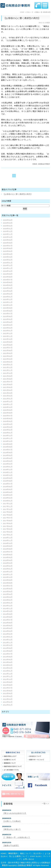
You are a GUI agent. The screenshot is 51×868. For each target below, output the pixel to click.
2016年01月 (8, 569)
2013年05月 (8, 660)
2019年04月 (8, 458)
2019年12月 (8, 436)
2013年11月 (8, 643)
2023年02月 (8, 328)
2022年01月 (8, 365)
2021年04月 (8, 390)
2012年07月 (8, 688)
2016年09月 (8, 546)
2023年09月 (8, 308)
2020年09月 (8, 410)
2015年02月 (8, 600)
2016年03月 (8, 563)
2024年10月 (8, 271)
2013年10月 (8, 645)
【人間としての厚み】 (12, 821)
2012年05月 (8, 693)
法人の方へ (38, 853)
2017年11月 (8, 506)
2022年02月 (8, 362)
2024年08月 (8, 277)
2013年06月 (8, 657)
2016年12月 (8, 538)
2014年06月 (8, 623)
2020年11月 (8, 404)
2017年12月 (8, 504)
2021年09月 (8, 376)
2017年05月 (8, 523)
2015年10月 (8, 577)
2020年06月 (8, 419)
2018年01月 (8, 501)
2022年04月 (8, 356)
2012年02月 (8, 702)
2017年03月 (8, 529)
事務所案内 (13, 853)
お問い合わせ (29, 859)
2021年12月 (8, 367)
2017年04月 (8, 526)
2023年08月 (8, 311)
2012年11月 (8, 676)
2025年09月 (8, 240)
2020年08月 (8, 413)
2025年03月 (8, 257)
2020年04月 (8, 424)
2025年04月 (8, 254)
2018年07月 (8, 484)
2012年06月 (8, 691)
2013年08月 (8, 651)
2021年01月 (8, 399)
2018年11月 (8, 472)
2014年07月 (8, 620)
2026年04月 (8, 220)
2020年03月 (8, 427)
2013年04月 (8, 662)
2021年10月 (8, 373)
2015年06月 (8, 589)
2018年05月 (8, 489)
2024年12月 (8, 265)
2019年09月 (8, 444)
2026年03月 (8, 223)
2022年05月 (8, 353)
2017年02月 (8, 532)
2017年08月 (8, 515)
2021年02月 (8, 396)
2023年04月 (8, 322)
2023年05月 (8, 319)
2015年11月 (8, 574)
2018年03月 (8, 495)
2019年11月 (8, 438)
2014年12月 (8, 606)
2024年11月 (8, 268)
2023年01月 (8, 331)
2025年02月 (8, 260)
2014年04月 (8, 628)
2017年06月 (8, 521)
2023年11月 (8, 302)
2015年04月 (8, 594)
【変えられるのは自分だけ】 (15, 813)
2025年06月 (8, 248)
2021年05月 (8, 387)
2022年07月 (8, 348)
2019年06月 (8, 453)
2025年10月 (8, 237)
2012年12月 (8, 674)
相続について (25, 853)
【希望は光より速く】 (12, 829)
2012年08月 (8, 685)
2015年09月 (8, 580)
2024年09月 (8, 274)
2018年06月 (8, 487)
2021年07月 (8, 382)
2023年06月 (8, 316)
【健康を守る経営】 (11, 846)
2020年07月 (8, 416)
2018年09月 (8, 478)
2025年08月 (8, 243)
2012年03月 (8, 699)
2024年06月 (8, 282)
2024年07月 (8, 280)
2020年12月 (8, 402)
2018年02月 (8, 498)
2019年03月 (8, 461)
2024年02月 (8, 294)
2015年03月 (8, 597)
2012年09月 (8, 682)
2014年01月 (8, 637)
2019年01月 (8, 467)
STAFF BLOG (35, 856)
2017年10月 (8, 509)
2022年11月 (8, 336)
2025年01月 (8, 263)
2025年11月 (8, 234)
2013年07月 (8, 654)
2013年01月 (8, 671)
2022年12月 (8, 333)
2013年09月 (8, 648)
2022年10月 (8, 339)
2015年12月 (8, 572)
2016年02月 (8, 566)
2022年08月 (8, 345)
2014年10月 (8, 611)
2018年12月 (8, 470)
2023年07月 (8, 314)
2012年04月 (8, 696)
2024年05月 (8, 285)
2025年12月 (8, 231)
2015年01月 (8, 603)
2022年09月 (8, 342)
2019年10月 (8, 441)
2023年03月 (8, 325)
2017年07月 (8, 518)
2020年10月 (8, 407)
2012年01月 (8, 705)
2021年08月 (8, 379)
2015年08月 (8, 583)
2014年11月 (8, 609)
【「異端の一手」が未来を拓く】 (17, 837)
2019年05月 (8, 455)
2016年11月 (8, 540)
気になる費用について (18, 856)
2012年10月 (8, 679)
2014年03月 (8, 631)
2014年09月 (8, 614)
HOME (3, 853)
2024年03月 (8, 291)
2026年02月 (8, 226)
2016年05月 (8, 557)
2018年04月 (8, 492)
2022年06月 (8, 350)
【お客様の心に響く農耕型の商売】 (22, 18)
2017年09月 (8, 512)
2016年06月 (8, 555)
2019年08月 (8, 447)
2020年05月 (8, 421)
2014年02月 (8, 634)
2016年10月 (8, 543)
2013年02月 (8, 668)
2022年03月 (8, 359)
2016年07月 (8, 552)
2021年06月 (8, 385)
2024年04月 (8, 288)
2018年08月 (8, 481)
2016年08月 (8, 549)
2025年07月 (8, 246)
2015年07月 (8, 586)
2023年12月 (8, 299)
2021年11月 (8, 370)
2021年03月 (8, 393)
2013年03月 (8, 665)
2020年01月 (8, 433)
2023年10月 (8, 305)
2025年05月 (8, 251)
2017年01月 (8, 535)
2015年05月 (8, 592)
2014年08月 (8, 617)
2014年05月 (8, 626)
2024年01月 (8, 297)
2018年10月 (8, 475)
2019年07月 (8, 450)
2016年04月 (8, 560)
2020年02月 (8, 430)
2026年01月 (8, 229)
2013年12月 (8, 640)
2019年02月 (8, 464)
